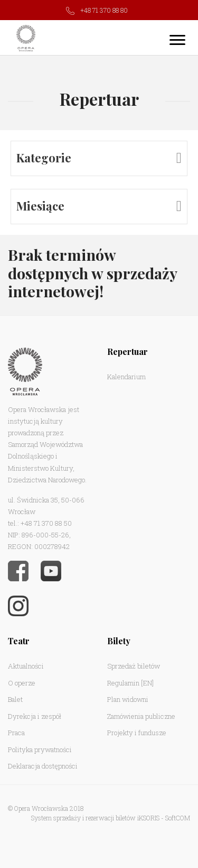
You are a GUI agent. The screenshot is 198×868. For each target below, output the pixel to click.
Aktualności (26, 666)
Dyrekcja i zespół (35, 716)
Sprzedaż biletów (134, 666)
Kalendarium (126, 377)
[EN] (147, 683)
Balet (15, 699)
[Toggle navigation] (177, 40)
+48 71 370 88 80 (104, 10)
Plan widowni (128, 699)
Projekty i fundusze (137, 733)
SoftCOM (178, 818)
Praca (16, 733)
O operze (22, 683)
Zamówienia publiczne (141, 716)
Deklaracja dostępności (43, 766)
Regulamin (123, 683)
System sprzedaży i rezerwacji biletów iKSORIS (95, 818)
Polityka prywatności (40, 750)
